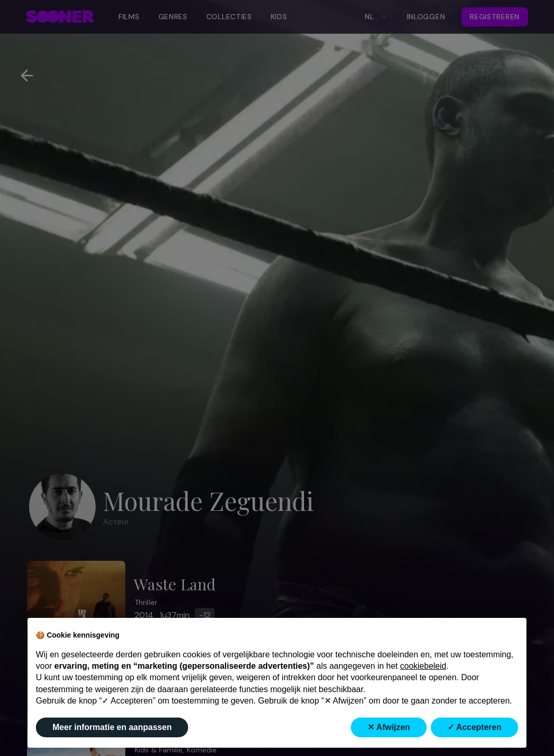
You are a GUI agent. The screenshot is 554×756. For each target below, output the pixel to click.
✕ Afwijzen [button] (389, 727)
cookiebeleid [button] (423, 666)
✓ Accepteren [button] (474, 727)
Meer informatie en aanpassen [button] (112, 727)
